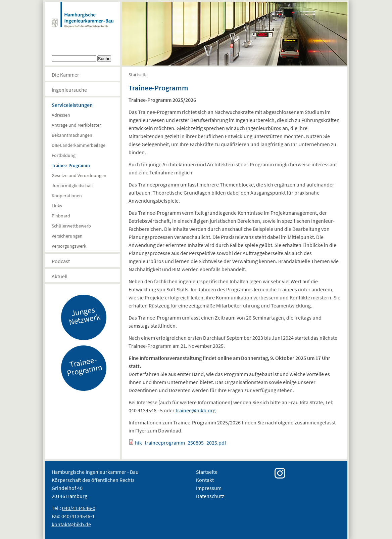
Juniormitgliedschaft (72, 185)
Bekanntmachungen (72, 135)
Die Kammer (65, 75)
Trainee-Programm (71, 165)
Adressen (61, 115)
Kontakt (205, 480)
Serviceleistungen (72, 105)
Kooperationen (67, 196)
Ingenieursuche (69, 90)
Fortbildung (64, 155)
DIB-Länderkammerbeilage (79, 145)
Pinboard (61, 216)
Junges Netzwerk (84, 316)
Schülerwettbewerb (71, 226)
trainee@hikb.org (195, 410)
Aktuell (60, 276)
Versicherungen (67, 236)
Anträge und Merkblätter (76, 125)
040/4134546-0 (79, 508)
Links (57, 206)
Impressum (209, 488)
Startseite (138, 75)
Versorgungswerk (69, 246)
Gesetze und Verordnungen (79, 175)
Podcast (61, 261)
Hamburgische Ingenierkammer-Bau (83, 22)
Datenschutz (210, 496)
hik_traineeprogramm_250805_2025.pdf (181, 443)
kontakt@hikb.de (71, 524)
